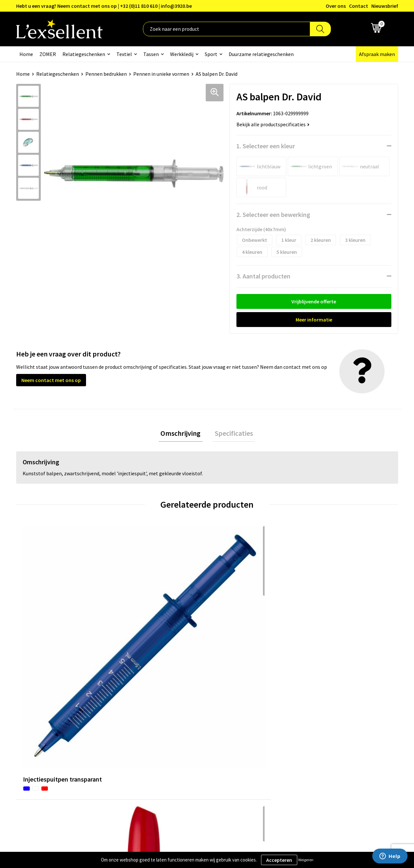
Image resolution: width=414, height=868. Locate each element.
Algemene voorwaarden (333, 698)
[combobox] (227, 29)
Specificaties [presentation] (232, 434)
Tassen (151, 54)
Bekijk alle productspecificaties (273, 124)
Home (26, 54)
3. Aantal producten (263, 276)
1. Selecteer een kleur (266, 146)
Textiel (124, 54)
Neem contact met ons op (51, 380)
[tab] (183, 434)
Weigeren (306, 860)
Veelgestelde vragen (189, 727)
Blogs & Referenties (189, 708)
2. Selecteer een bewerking (273, 214)
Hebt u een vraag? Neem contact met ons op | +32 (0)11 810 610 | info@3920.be (104, 6)
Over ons (336, 6)
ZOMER (48, 54)
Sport (211, 54)
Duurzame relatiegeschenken (261, 54)
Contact (359, 6)
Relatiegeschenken (84, 54)
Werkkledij (182, 54)
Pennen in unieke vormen (161, 74)
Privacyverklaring (327, 708)
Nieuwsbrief (385, 6)
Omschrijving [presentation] (183, 434)
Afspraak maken (377, 54)
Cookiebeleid (322, 718)
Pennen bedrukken (106, 74)
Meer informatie (314, 320)
